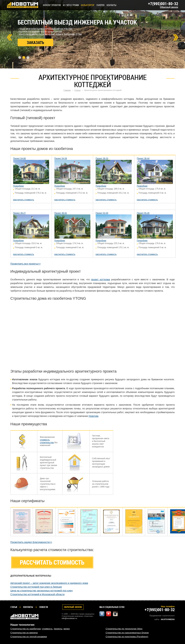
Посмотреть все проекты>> (26, 264)
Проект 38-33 (102, 158)
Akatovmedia (168, 619)
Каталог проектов (52, 5)
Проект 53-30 (102, 213)
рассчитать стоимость (24, 200)
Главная (67, 90)
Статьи (78, 90)
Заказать (35, 42)
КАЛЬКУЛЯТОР (88, 5)
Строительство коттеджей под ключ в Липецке (36, 587)
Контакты (111, 5)
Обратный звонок (169, 7)
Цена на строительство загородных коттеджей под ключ (42, 591)
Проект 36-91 (61, 213)
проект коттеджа (100, 279)
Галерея (100, 5)
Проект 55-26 (143, 213)
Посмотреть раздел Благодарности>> (31, 542)
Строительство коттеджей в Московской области (38, 594)
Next (176, 37)
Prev (10, 37)
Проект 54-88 (20, 158)
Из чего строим (71, 5)
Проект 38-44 (143, 158)
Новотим (94, 416)
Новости (44, 607)
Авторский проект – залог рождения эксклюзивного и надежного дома (49, 583)
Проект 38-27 (20, 213)
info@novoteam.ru (69, 618)
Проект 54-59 (61, 158)
